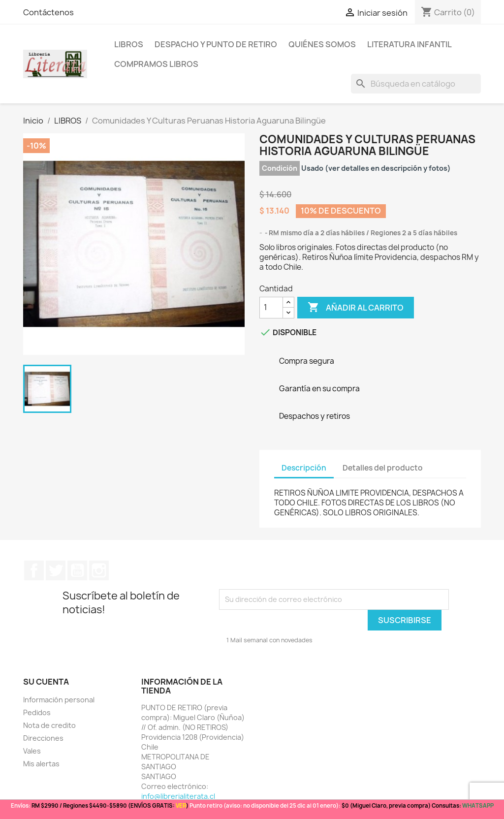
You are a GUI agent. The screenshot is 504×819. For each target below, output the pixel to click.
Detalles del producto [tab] (383, 468)
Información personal (59, 700)
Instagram (99, 570)
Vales (32, 751)
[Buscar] (416, 84)
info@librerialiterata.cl (178, 796)
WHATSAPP (478, 805)
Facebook (34, 570)
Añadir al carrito (356, 308)
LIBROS (129, 44)
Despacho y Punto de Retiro (216, 44)
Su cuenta (46, 682)
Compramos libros (156, 64)
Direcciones (43, 738)
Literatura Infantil (409, 44)
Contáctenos (48, 12)
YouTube (77, 570)
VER (181, 805)
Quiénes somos (322, 44)
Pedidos (37, 712)
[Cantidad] (271, 308)
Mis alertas (41, 764)
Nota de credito (49, 725)
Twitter (56, 570)
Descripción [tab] (304, 468)
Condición (280, 168)
